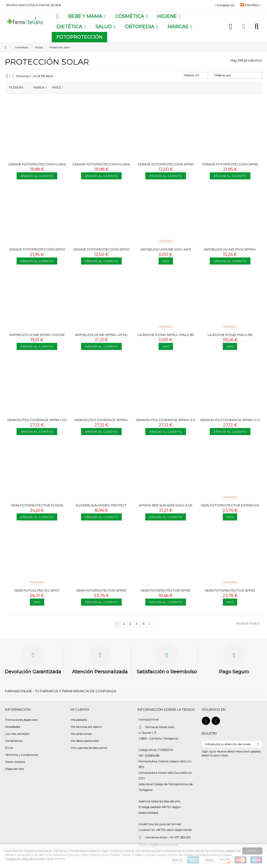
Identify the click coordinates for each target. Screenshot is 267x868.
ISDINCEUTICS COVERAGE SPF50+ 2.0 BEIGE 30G (230, 422)
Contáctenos (14, 741)
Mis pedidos (79, 720)
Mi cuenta (80, 709)
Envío (9, 748)
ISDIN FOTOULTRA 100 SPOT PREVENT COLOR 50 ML (37, 592)
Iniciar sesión (231, 27)
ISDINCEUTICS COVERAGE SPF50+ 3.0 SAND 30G (166, 422)
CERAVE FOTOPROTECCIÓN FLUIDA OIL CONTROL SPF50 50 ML (37, 166)
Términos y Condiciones (22, 755)
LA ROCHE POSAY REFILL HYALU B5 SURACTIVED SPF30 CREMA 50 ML (166, 337)
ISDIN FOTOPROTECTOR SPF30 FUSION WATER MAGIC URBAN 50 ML (101, 592)
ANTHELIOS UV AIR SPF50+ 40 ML (101, 335)
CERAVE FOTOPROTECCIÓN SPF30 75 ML (101, 251)
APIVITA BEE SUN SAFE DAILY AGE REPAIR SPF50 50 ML (166, 507)
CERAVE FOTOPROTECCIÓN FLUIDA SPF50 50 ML (101, 166)
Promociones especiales (21, 720)
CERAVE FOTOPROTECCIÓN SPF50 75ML (166, 166)
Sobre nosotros (15, 762)
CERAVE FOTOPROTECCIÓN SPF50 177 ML (230, 166)
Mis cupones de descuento (89, 748)
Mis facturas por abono (86, 727)
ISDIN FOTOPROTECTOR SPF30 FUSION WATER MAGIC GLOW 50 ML (230, 592)
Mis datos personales (85, 741)
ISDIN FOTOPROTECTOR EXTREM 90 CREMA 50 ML (230, 507)
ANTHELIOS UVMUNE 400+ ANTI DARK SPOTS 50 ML (166, 251)
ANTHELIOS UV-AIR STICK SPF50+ (230, 249)
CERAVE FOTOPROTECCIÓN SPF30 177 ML (37, 251)
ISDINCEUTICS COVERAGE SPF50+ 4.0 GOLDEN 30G (101, 422)
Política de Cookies (180, 855)
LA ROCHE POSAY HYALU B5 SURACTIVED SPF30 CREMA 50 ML (230, 337)
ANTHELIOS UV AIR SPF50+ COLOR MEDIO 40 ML (37, 337)
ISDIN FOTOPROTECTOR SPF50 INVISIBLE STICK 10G (166, 592)
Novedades (13, 727)
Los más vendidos (17, 734)
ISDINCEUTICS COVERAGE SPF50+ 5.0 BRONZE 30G (37, 422)
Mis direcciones (81, 734)
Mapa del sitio (15, 769)
